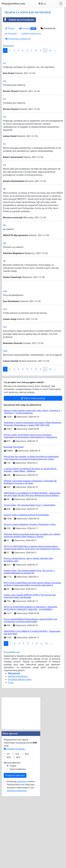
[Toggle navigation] (61, 4)
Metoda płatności (12, 834)
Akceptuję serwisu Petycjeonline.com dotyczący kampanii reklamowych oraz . (21, 858)
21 (50, 50)
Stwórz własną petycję (33, 470)
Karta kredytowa (18, 841)
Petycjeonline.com (13, 4)
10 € (17, 826)
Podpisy (28, 28)
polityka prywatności (31, 34)
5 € (8, 826)
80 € (18, 829)
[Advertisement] (33, 75)
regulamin (22, 853)
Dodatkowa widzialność (18, 39)
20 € (27, 826)
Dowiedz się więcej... (15, 821)
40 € (9, 829)
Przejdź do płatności (15, 847)
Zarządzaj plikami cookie (20, 751)
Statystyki (11, 34)
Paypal (13, 838)
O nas (11, 754)
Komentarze (48, 28)
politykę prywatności (17, 862)
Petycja (10, 28)
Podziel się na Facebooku (19, 20)
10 (46, 715)
